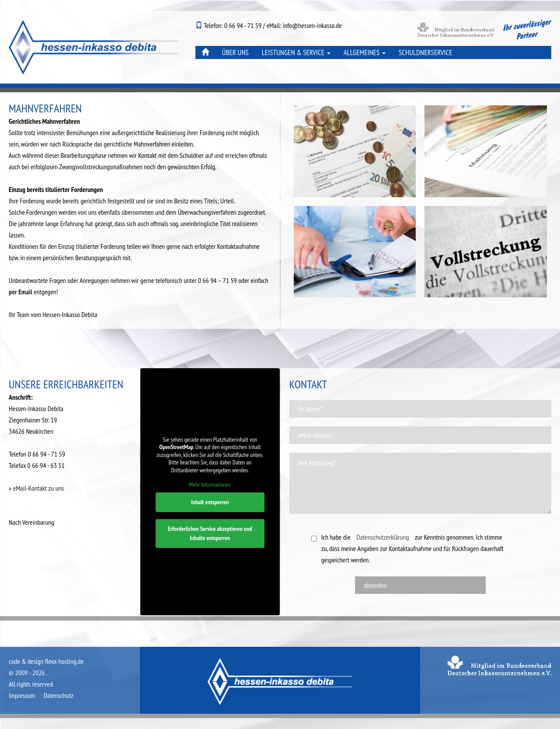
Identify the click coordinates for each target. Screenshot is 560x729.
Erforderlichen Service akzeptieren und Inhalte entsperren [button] (210, 533)
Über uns (235, 52)
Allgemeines (365, 52)
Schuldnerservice (426, 52)
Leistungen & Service (296, 52)
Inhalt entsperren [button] (210, 502)
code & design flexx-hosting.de (46, 661)
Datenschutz (59, 695)
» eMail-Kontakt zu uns (36, 488)
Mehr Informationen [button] (210, 485)
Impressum (22, 695)
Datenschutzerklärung (383, 537)
